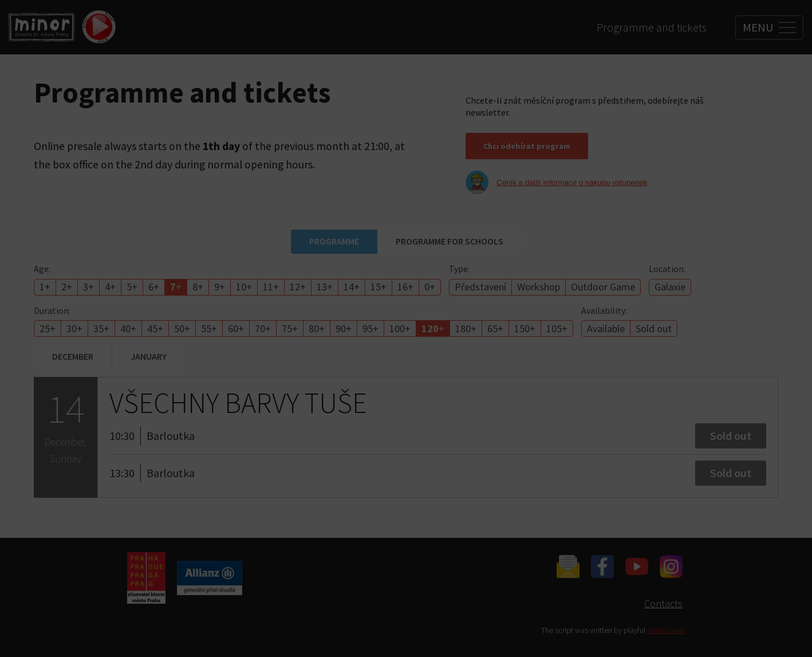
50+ (182, 328)
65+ (495, 328)
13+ (325, 287)
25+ (48, 328)
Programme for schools (450, 241)
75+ (290, 328)
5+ (132, 287)
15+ (379, 287)
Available (606, 328)
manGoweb (666, 630)
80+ (317, 328)
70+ (263, 328)
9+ (220, 287)
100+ (400, 328)
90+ (344, 328)
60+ (236, 328)
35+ (101, 328)
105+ (557, 328)
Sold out (654, 328)
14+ (352, 287)
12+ (298, 287)
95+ (370, 328)
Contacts (663, 603)
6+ (154, 287)
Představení (480, 287)
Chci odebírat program (527, 146)
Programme (334, 241)
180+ (466, 328)
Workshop (539, 287)
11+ (271, 287)
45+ (155, 328)
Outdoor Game (603, 287)
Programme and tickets (652, 27)
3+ (88, 287)
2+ (67, 287)
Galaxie (670, 287)
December (73, 356)
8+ (198, 287)
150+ (525, 328)
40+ (128, 328)
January (149, 356)
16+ (405, 287)
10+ (244, 287)
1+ (45, 287)
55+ (209, 328)
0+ (430, 287)
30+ (74, 328)
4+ (110, 287)
